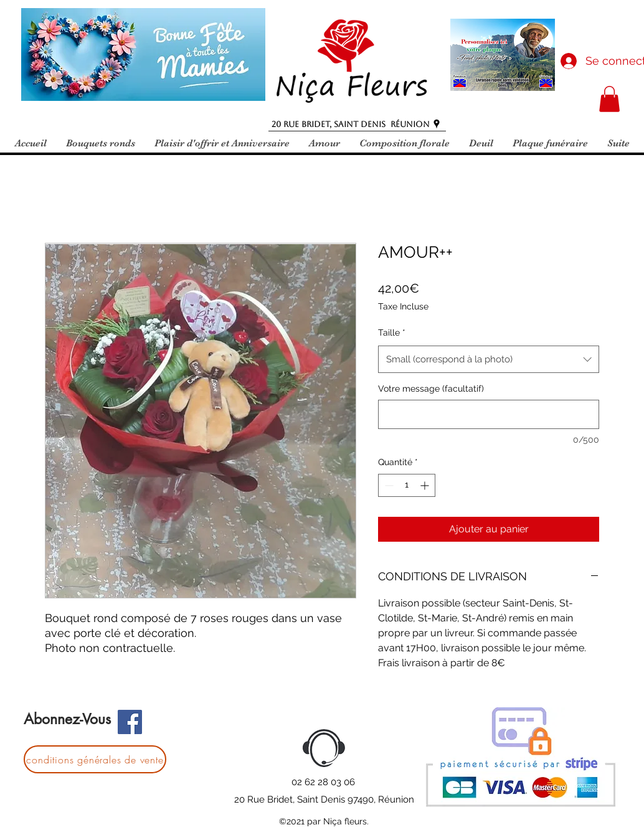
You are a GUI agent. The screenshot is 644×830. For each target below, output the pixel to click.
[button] (609, 99)
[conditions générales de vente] (95, 759)
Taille (392, 332)
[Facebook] (130, 722)
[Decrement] (388, 485)
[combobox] (489, 359)
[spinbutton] (407, 485)
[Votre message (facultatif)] (489, 414)
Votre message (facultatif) (431, 389)
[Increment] (426, 485)
